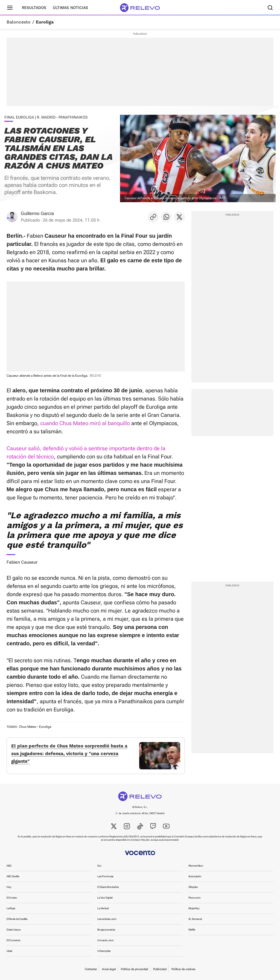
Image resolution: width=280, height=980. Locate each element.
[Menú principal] (10, 8)
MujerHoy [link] (194, 908)
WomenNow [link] (196, 866)
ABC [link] (9, 866)
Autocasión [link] (195, 876)
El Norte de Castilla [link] (17, 919)
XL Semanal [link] (195, 919)
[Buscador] (270, 8)
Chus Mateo (28, 727)
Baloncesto (19, 22)
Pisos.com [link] (195, 898)
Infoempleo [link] (104, 951)
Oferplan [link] (193, 887)
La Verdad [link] (103, 908)
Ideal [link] (9, 951)
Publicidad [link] (160, 969)
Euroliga (45, 22)
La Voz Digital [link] (105, 898)
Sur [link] (99, 866)
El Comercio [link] (14, 940)
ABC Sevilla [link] (13, 876)
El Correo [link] (12, 898)
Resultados (34, 8)
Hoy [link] (9, 887)
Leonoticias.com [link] (107, 919)
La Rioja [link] (11, 908)
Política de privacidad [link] (134, 969)
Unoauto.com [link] (106, 940)
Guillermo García (37, 214)
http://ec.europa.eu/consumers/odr (160, 840)
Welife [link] (192, 930)
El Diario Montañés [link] (108, 887)
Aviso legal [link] (109, 969)
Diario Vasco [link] (14, 930)
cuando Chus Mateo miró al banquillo (85, 423)
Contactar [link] (91, 969)
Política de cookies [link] (183, 969)
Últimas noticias (70, 8)
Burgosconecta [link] (106, 930)
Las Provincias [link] (105, 876)
